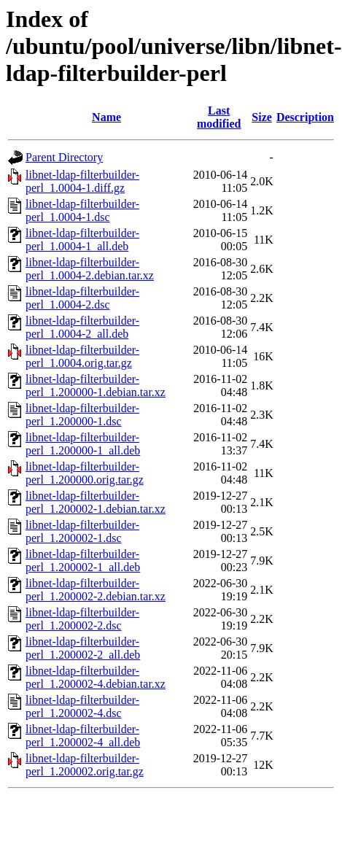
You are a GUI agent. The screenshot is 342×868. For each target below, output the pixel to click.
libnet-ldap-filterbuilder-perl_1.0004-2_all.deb (82, 327)
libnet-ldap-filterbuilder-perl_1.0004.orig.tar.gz (82, 356)
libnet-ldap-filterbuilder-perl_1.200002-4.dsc (82, 706)
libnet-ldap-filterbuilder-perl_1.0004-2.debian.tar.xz (90, 269)
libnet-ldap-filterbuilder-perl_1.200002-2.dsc (82, 619)
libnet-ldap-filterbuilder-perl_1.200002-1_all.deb (83, 561)
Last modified (219, 117)
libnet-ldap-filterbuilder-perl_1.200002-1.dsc (82, 531)
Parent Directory (64, 157)
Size (262, 117)
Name (106, 117)
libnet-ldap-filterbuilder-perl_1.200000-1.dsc (82, 415)
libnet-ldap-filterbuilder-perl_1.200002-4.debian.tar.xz (96, 677)
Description (305, 117)
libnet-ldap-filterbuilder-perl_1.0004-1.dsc (82, 210)
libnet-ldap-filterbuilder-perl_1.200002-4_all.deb (83, 736)
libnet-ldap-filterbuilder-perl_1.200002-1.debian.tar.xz (96, 502)
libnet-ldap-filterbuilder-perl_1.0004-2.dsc (82, 298)
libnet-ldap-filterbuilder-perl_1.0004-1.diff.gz (82, 181)
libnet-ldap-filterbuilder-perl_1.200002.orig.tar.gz (85, 765)
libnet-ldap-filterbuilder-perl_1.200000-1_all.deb (83, 444)
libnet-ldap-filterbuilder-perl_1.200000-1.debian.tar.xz (96, 385)
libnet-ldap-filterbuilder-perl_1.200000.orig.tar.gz (85, 473)
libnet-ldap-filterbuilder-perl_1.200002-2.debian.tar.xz (96, 590)
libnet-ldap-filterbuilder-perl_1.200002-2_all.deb (83, 648)
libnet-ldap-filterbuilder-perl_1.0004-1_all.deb (82, 240)
